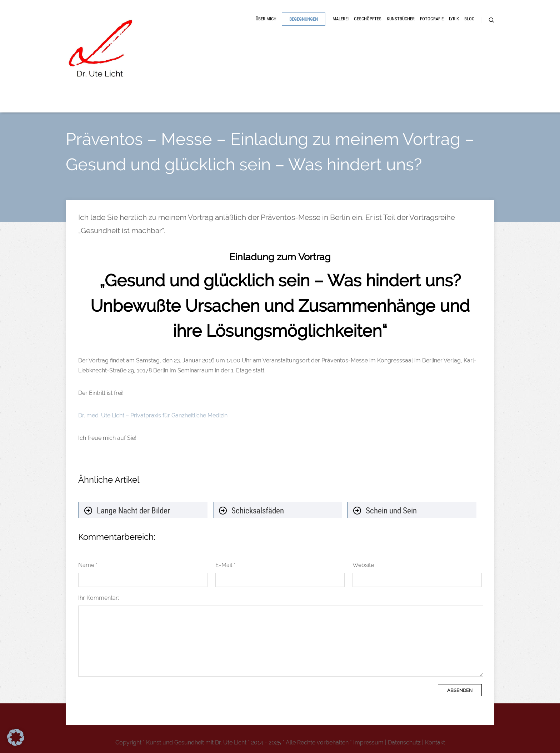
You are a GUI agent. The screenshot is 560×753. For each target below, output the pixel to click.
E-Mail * (225, 565)
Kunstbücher (401, 19)
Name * (88, 565)
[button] (16, 737)
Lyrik (454, 19)
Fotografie (432, 19)
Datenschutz (404, 742)
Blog (469, 19)
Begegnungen (304, 19)
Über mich (266, 19)
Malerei (341, 19)
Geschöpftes (368, 19)
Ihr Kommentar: (99, 598)
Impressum (368, 742)
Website (363, 565)
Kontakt (435, 742)
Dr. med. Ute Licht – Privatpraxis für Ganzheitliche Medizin (153, 415)
